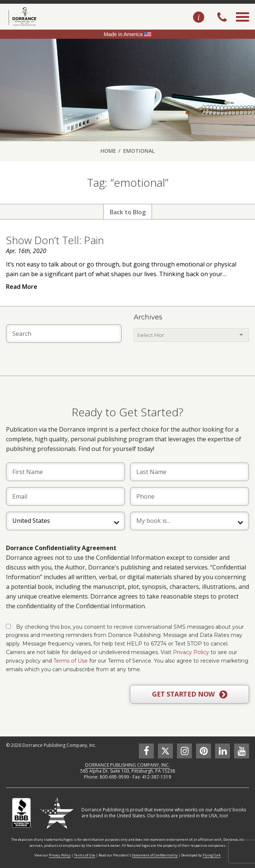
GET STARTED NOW (189, 694)
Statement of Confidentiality (155, 855)
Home (108, 151)
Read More (22, 287)
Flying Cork (212, 855)
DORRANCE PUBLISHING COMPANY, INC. (127, 765)
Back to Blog (128, 212)
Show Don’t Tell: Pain (55, 240)
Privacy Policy (191, 652)
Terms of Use (71, 661)
